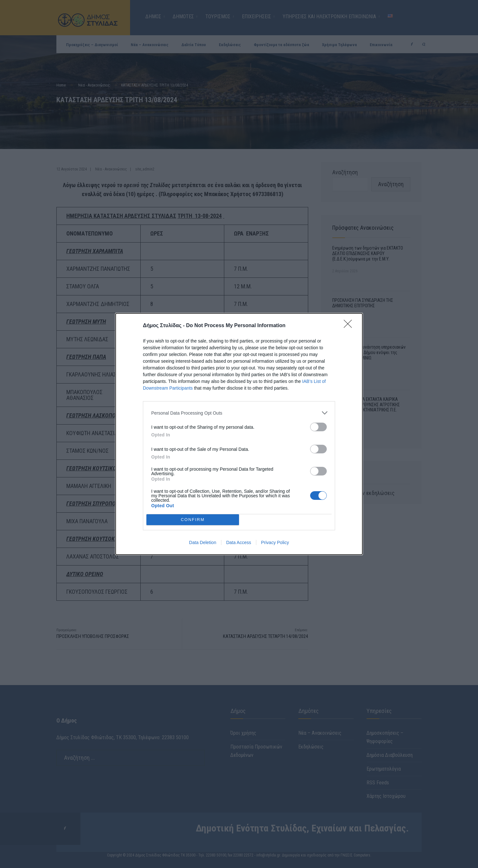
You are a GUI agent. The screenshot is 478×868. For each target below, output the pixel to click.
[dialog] (239, 434)
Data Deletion (203, 542)
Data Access (239, 542)
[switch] (318, 427)
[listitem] (239, 413)
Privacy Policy (275, 542)
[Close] (350, 326)
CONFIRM (193, 520)
